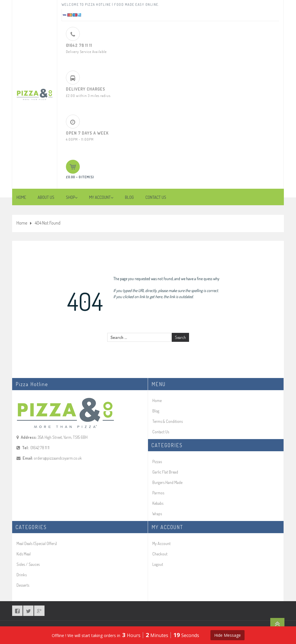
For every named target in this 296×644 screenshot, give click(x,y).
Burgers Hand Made (167, 482)
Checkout (160, 554)
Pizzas (157, 462)
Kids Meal (24, 554)
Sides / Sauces (28, 564)
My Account (161, 543)
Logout (158, 564)
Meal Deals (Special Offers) (37, 543)
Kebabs (158, 503)
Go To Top (277, 624)
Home (22, 223)
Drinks (22, 575)
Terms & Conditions (168, 421)
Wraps (157, 514)
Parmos (158, 493)
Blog (156, 411)
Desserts (23, 585)
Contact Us (161, 432)
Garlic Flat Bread (165, 472)
